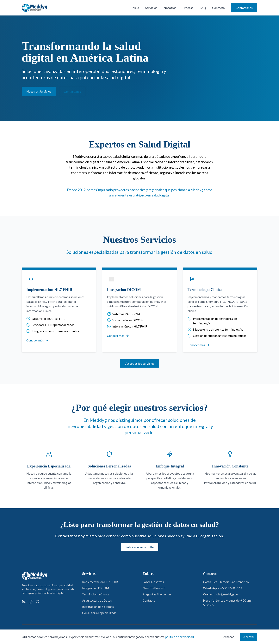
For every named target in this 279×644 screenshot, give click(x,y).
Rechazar (228, 637)
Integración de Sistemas (98, 607)
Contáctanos (244, 8)
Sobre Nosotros (153, 582)
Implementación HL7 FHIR (100, 582)
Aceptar (249, 637)
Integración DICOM (96, 588)
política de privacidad (179, 637)
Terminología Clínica (96, 594)
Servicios (151, 8)
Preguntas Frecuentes (157, 594)
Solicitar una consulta (140, 547)
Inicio (135, 8)
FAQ (203, 8)
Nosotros (170, 8)
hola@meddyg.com (228, 594)
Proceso (188, 8)
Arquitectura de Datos (97, 600)
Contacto (218, 8)
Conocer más (37, 340)
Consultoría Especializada (99, 613)
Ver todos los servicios (139, 363)
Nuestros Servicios (39, 91)
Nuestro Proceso (154, 588)
